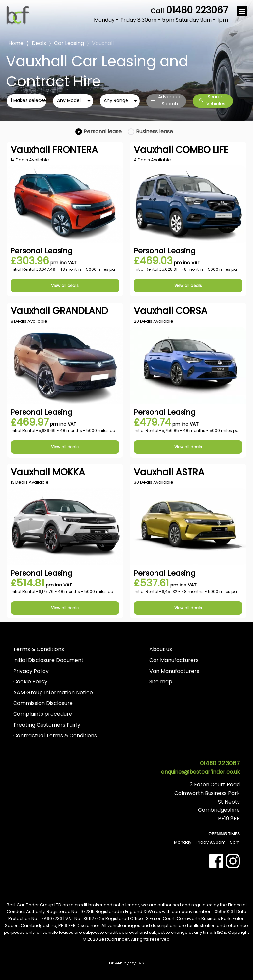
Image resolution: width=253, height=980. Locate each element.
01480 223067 (161, 14)
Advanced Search (166, 101)
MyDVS (137, 963)
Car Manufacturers (174, 660)
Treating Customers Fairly (47, 725)
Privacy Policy (31, 671)
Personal (103, 131)
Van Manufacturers (174, 671)
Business (155, 131)
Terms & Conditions (39, 649)
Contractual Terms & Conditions (55, 735)
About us (161, 649)
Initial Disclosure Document (48, 660)
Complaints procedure (43, 714)
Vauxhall (103, 43)
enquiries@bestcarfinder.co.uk (200, 772)
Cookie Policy (30, 682)
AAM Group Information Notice (53, 693)
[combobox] (27, 101)
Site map (161, 682)
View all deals (65, 285)
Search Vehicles (212, 101)
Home (16, 42)
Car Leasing (69, 43)
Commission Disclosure (43, 703)
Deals (39, 43)
